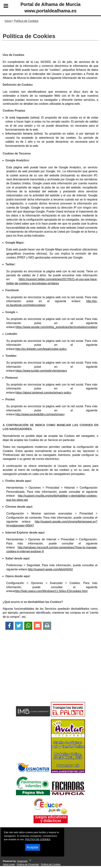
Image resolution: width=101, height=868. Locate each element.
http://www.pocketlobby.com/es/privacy (40, 414)
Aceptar (33, 847)
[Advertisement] (47, 672)
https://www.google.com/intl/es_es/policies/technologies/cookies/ (57, 327)
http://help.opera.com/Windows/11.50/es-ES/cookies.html (51, 591)
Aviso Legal (9, 864)
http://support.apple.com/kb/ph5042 (50, 569)
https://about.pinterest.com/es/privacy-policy (44, 393)
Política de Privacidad (28, 864)
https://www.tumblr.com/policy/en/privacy (41, 371)
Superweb (22, 861)
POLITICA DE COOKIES (38, 839)
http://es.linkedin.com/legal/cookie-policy (41, 349)
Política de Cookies (51, 864)
